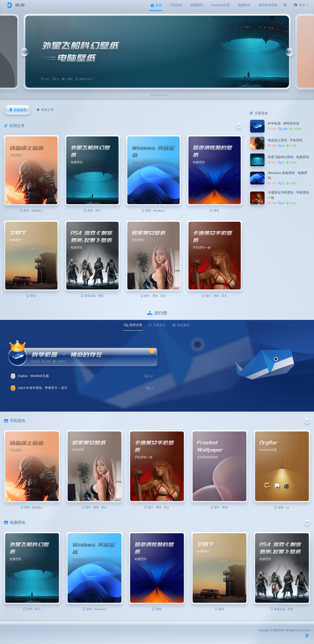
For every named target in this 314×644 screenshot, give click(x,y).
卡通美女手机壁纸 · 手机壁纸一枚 (288, 195)
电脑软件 (244, 5)
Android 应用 (220, 5)
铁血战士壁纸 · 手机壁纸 (285, 140)
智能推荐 (18, 110)
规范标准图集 (268, 5)
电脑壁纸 (197, 5)
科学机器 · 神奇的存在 (283, 123)
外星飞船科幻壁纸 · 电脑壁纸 (288, 157)
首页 (156, 5)
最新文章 (45, 110)
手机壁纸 (176, 5)
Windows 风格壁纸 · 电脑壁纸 (287, 175)
